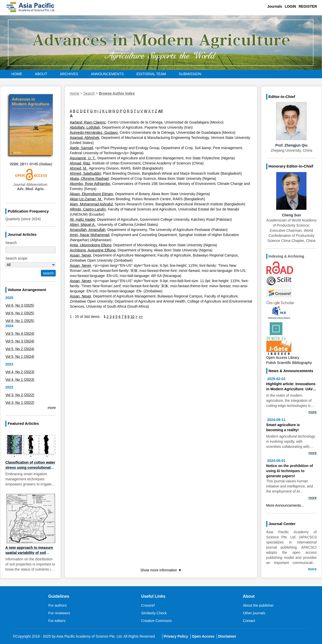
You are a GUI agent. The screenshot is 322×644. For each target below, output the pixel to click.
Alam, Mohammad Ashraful (91, 204)
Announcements (107, 74)
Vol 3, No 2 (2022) (20, 395)
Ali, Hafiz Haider (83, 219)
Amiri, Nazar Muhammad (90, 235)
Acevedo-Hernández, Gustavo (94, 132)
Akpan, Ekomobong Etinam (91, 194)
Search (89, 93)
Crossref (148, 605)
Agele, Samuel (81, 148)
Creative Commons (156, 621)
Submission (190, 74)
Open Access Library (283, 358)
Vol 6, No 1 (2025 (19, 321)
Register (308, 6)
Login (290, 6)
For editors (57, 621)
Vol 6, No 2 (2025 (19, 313)
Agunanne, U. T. (83, 158)
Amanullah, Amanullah (88, 230)
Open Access (203, 636)
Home (17, 74)
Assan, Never (80, 255)
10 (132, 317)
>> (141, 317)
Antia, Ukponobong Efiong (91, 245)
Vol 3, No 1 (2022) (20, 403)
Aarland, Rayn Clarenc (88, 122)
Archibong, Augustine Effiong (93, 250)
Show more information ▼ (161, 570)
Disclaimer (227, 636)
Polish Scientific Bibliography (289, 363)
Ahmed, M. (78, 168)
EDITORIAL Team (151, 74)
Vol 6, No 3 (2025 (19, 305)
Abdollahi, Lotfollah (85, 127)
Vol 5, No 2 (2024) (20, 349)
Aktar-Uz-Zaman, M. (86, 199)
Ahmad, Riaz (80, 163)
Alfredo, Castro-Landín (88, 209)
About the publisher (258, 605)
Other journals (254, 613)
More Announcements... (285, 505)
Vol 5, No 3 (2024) (20, 341)
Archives (69, 74)
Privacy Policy (176, 636)
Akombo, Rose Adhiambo (90, 184)
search (48, 273)
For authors (57, 605)
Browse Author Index (117, 93)
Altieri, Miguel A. (83, 225)
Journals (275, 6)
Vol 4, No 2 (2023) (20, 372)
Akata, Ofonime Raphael (89, 179)
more (52, 408)
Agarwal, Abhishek (84, 138)
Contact (249, 621)
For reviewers (59, 613)
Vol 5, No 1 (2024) (20, 357)
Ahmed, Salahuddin (85, 173)
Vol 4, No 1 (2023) (20, 380)
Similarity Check (154, 613)
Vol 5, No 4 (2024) (20, 334)
